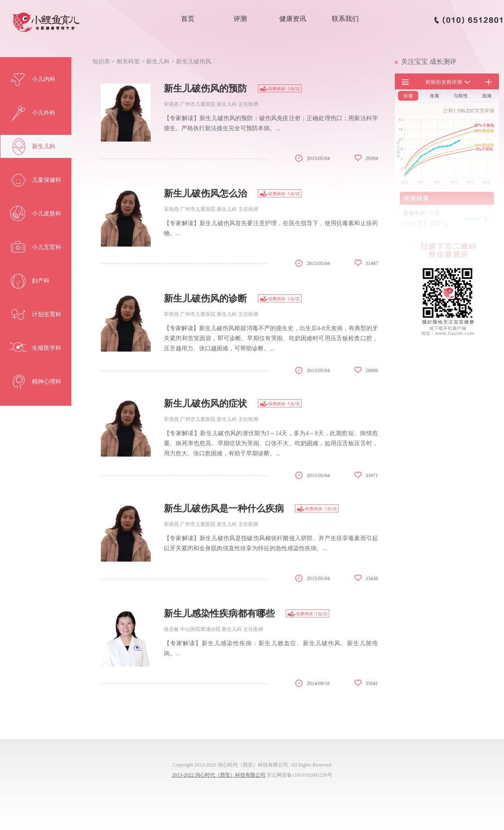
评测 (240, 19)
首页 (188, 19)
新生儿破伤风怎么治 (205, 193)
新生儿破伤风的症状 (205, 403)
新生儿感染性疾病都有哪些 (219, 613)
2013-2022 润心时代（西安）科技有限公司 (219, 775)
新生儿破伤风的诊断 (205, 298)
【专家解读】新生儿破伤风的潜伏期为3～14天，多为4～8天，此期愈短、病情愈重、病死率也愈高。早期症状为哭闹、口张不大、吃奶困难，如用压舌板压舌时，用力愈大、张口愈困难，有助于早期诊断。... (271, 443)
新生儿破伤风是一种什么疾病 (224, 508)
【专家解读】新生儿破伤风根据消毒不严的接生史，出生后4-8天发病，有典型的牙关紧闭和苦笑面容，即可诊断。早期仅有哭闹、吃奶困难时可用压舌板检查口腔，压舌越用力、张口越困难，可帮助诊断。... (271, 338)
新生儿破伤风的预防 (205, 88)
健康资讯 (293, 19)
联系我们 (345, 19)
